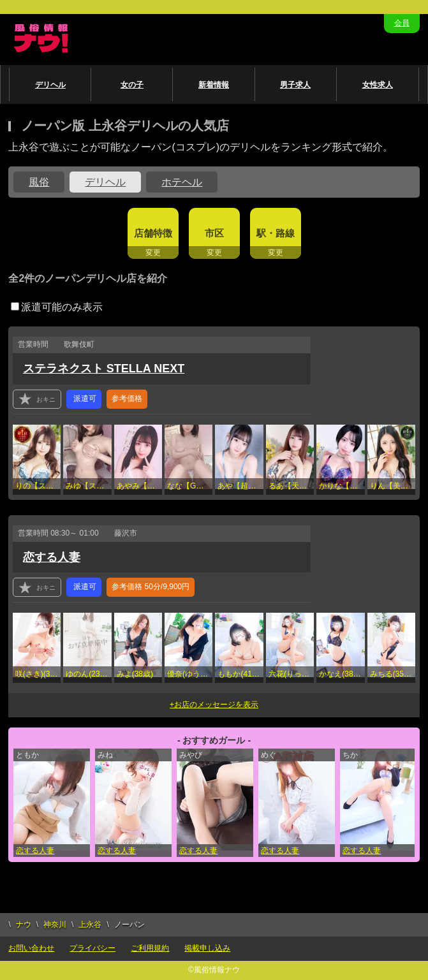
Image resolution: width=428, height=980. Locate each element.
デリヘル (50, 85)
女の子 (132, 85)
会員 (402, 23)
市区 (214, 233)
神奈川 (55, 925)
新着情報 (214, 85)
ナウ (24, 925)
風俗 (39, 182)
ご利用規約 (150, 948)
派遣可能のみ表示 (57, 307)
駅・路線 (276, 233)
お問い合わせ (31, 948)
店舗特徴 (153, 233)
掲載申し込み (207, 948)
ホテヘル (182, 182)
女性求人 (378, 85)
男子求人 (295, 85)
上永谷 (90, 925)
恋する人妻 (52, 557)
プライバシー (92, 948)
